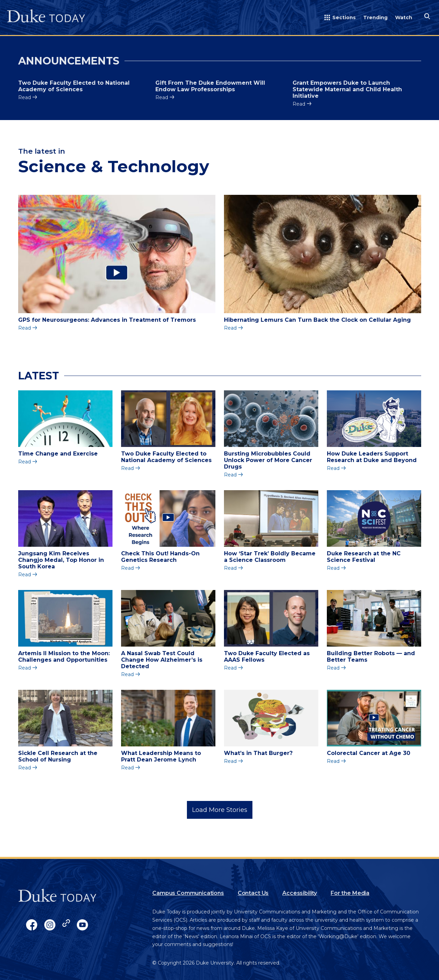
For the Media (350, 893)
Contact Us (253, 893)
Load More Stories (220, 810)
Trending (375, 17)
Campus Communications (188, 893)
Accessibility (300, 893)
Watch (404, 17)
